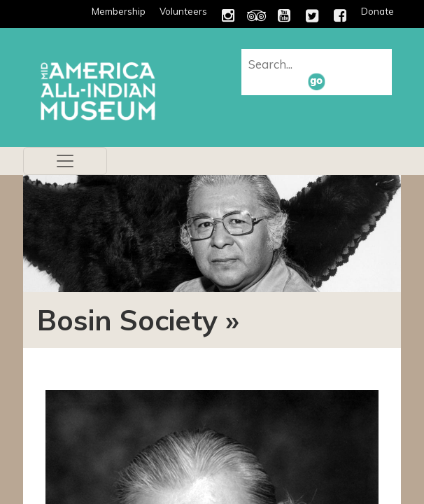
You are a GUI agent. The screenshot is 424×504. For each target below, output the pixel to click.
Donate (377, 11)
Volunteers (183, 11)
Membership (119, 11)
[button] (316, 81)
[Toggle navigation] (65, 161)
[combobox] (318, 64)
